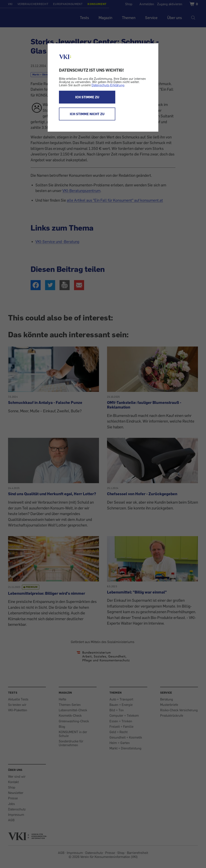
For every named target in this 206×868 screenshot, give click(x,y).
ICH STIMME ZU (87, 97)
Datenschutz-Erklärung (108, 85)
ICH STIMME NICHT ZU (87, 114)
